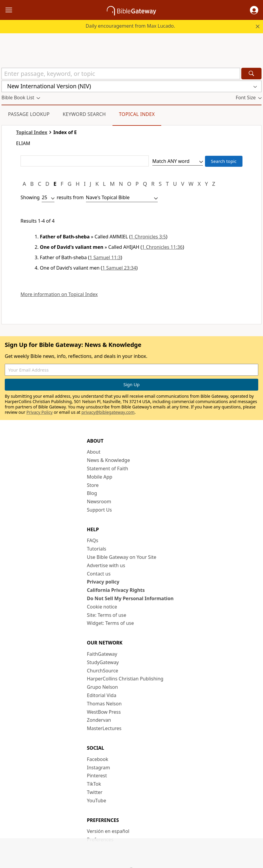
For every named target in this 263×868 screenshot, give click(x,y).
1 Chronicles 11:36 (162, 247)
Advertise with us (106, 565)
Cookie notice (102, 607)
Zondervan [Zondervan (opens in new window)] (99, 720)
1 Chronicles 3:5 (148, 237)
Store (93, 485)
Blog (92, 493)
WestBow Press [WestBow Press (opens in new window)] (104, 712)
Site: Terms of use (107, 615)
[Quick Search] (121, 74)
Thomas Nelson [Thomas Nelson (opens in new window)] (104, 704)
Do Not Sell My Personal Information (130, 598)
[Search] (251, 74)
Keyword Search (84, 114)
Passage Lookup (29, 114)
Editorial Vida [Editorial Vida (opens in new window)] (102, 695)
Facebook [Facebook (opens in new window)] (98, 759)
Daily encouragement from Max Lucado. (130, 26)
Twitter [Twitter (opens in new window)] (95, 792)
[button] (254, 10)
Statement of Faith (108, 468)
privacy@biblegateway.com (108, 412)
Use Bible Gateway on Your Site (122, 557)
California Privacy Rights (116, 590)
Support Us (99, 510)
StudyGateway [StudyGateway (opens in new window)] (103, 662)
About (94, 452)
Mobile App (100, 477)
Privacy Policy (40, 412)
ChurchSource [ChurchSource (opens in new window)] (102, 671)
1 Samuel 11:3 (105, 257)
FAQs (93, 540)
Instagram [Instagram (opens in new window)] (98, 768)
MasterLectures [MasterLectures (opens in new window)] (104, 728)
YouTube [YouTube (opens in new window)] (97, 801)
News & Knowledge (108, 460)
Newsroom (99, 501)
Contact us (99, 574)
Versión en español (108, 831)
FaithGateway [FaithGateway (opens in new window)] (102, 654)
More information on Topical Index (59, 294)
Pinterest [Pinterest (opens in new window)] (97, 776)
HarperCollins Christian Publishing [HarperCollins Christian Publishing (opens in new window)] (125, 679)
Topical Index (137, 114)
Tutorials (97, 549)
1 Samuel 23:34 (119, 268)
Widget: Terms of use (110, 623)
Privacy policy (103, 582)
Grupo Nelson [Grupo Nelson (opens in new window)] (102, 687)
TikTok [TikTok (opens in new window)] (94, 784)
